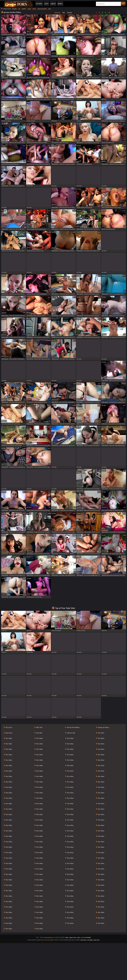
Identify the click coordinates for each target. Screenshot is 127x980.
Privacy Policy (73, 938)
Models (60, 4)
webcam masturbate (42, 9)
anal (19, 9)
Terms (67, 938)
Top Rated (39, 4)
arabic (49, 9)
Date (64, 13)
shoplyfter (14, 9)
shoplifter (24, 9)
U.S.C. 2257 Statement (86, 938)
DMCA (79, 938)
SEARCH (123, 4)
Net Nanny (90, 940)
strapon (29, 9)
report (24, 16)
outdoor (34, 9)
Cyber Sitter (96, 940)
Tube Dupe (4, 16)
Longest (53, 4)
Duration (70, 13)
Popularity (57, 13)
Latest (46, 4)
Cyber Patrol (83, 940)
